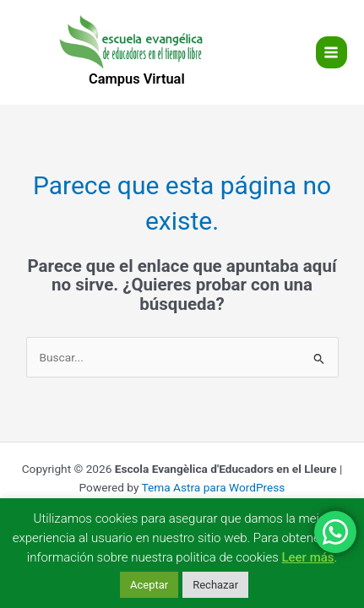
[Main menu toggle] (331, 52)
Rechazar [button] (215, 585)
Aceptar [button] (149, 585)
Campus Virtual (137, 79)
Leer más (307, 557)
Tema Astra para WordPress (213, 487)
